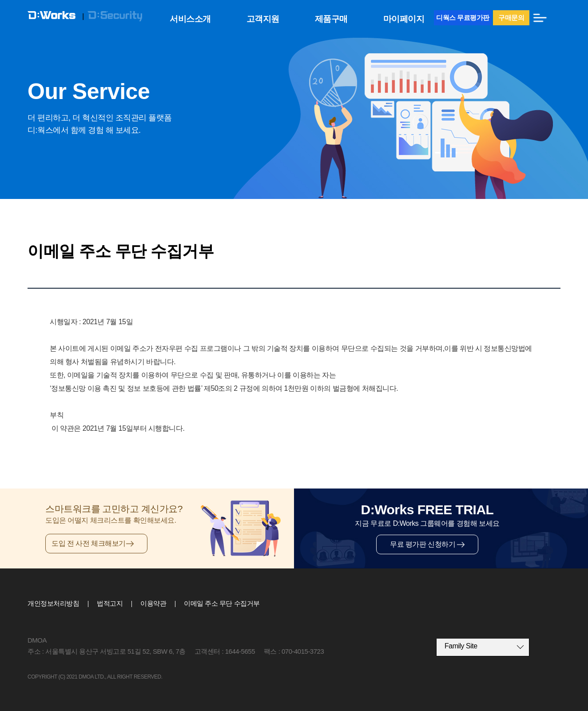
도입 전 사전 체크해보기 (89, 543)
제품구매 (331, 19)
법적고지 (110, 603)
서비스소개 (190, 19)
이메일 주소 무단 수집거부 (222, 603)
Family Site (461, 646)
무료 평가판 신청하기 (423, 544)
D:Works (55, 16)
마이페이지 (404, 19)
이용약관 (153, 603)
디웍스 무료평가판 (463, 18)
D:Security (115, 16)
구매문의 (511, 18)
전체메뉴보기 (540, 18)
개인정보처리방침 (53, 603)
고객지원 (263, 19)
